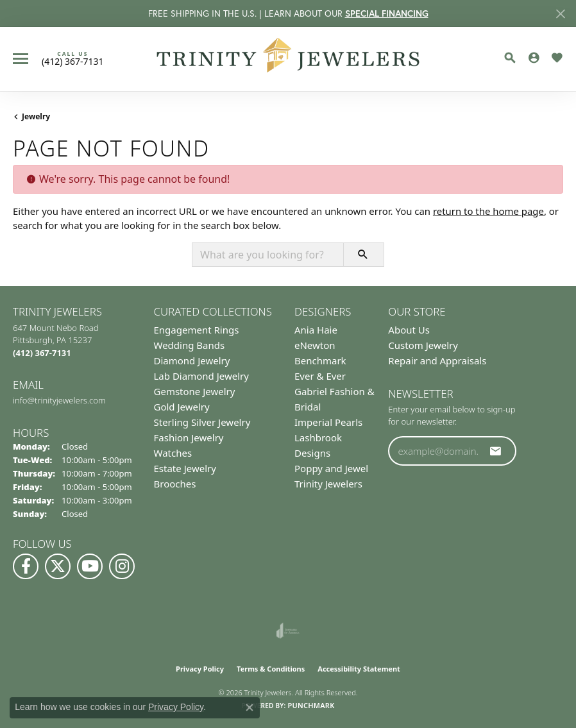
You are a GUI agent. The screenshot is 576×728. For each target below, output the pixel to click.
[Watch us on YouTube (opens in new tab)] (90, 566)
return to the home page (488, 211)
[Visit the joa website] (288, 631)
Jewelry (36, 116)
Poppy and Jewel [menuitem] (331, 468)
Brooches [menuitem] (175, 484)
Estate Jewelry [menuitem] (185, 468)
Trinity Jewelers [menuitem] (328, 484)
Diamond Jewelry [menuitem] (192, 360)
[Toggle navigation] (21, 59)
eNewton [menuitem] (315, 345)
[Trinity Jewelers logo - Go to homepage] (288, 59)
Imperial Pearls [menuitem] (328, 422)
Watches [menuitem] (173, 453)
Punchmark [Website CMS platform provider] (311, 705)
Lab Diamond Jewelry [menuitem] (201, 376)
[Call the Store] (42, 353)
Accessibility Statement (359, 669)
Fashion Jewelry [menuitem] (189, 437)
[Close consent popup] (250, 707)
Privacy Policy (200, 669)
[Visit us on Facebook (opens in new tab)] (26, 566)
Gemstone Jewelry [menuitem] (195, 391)
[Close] (560, 14)
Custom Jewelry (423, 345)
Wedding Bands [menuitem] (190, 345)
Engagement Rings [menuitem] (197, 330)
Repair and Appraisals (437, 360)
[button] (510, 58)
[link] (73, 58)
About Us (409, 330)
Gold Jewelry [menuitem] (182, 407)
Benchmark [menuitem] (320, 360)
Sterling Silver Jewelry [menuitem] (202, 422)
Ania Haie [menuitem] (316, 330)
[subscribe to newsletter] (496, 451)
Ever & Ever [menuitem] (320, 376)
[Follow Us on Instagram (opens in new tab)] (122, 566)
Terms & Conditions (271, 669)
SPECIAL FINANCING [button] (387, 13)
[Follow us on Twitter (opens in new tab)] (58, 566)
